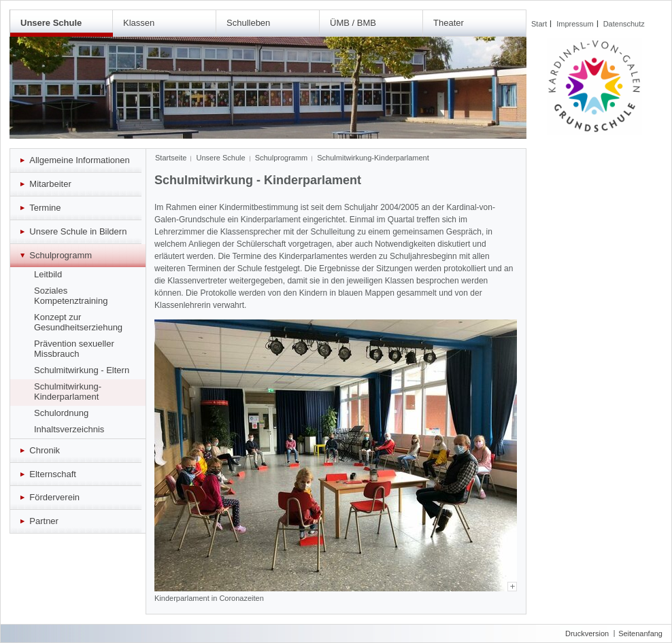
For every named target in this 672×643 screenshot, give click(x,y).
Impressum (575, 24)
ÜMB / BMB (353, 23)
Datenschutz (624, 24)
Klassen (139, 23)
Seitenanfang (640, 633)
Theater (449, 23)
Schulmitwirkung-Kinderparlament (373, 158)
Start (539, 24)
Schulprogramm (282, 158)
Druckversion (587, 633)
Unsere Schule (51, 23)
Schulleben (248, 23)
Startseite (171, 158)
